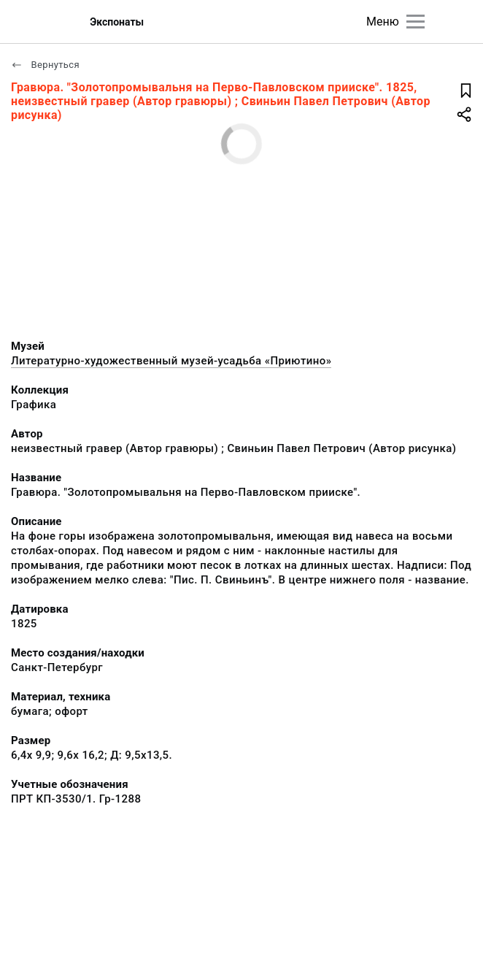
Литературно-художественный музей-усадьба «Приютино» (171, 361)
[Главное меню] (416, 22)
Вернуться (45, 65)
